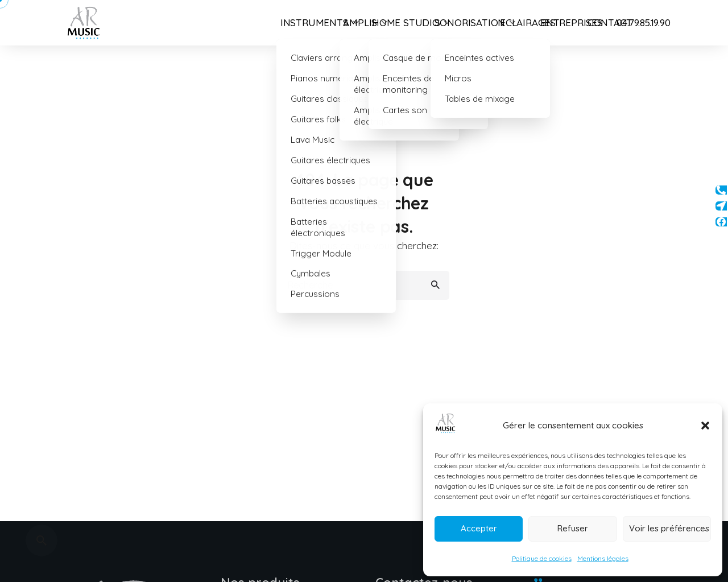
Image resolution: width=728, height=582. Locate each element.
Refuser (573, 528)
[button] (705, 426)
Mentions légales (603, 558)
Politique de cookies (542, 558)
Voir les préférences (669, 528)
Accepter (479, 528)
